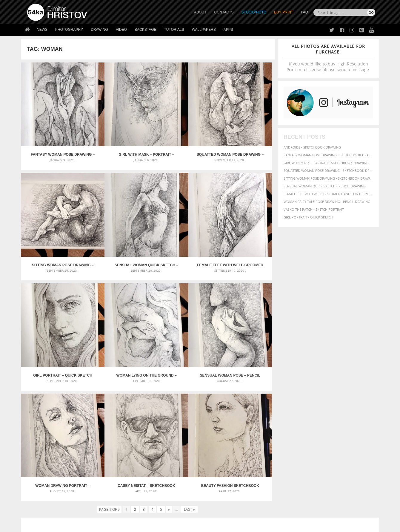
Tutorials (174, 30)
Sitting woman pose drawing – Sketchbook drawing (243, 134)
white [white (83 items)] (355, 417)
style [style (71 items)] (329, 417)
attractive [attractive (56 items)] (314, 395)
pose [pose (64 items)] (269, 418)
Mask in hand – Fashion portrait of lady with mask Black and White (81, 402)
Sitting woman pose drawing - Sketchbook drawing (328, 178)
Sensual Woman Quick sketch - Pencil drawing (325, 186)
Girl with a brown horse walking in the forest (187, 409)
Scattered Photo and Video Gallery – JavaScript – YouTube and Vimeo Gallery (81, 395)
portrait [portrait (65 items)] (359, 412)
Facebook (215, 468)
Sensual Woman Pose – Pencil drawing (53, 315)
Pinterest (215, 484)
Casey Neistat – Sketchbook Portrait (179, 315)
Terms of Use (110, 525)
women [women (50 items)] (288, 423)
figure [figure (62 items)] (271, 407)
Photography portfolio (49, 475)
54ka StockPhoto (42, 468)
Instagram (216, 476)
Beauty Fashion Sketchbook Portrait (243, 315)
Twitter (214, 461)
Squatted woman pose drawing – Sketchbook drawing (180, 134)
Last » (189, 338)
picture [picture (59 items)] (344, 412)
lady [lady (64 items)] (366, 407)
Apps (228, 30)
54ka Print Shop (41, 460)
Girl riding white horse (166, 424)
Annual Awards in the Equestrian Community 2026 (190, 395)
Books (119, 475)
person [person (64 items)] (331, 412)
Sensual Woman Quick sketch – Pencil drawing (53, 224)
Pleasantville (158, 416)
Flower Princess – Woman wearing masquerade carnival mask (81, 424)
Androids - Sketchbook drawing (312, 147)
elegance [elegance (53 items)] (347, 402)
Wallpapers (204, 30)
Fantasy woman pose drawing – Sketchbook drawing (53, 134)
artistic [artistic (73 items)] (297, 395)
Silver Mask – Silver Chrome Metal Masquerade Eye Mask (76, 416)
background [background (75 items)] (336, 395)
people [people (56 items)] (318, 412)
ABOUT (200, 12)
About (119, 460)
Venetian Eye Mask (125, 512)
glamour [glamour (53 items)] (295, 407)
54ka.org (77, 525)
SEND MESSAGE (323, 472)
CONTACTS (224, 12)
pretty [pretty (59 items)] (292, 418)
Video (121, 30)
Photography (69, 30)
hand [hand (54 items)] (315, 407)
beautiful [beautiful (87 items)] (359, 395)
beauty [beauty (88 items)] (272, 401)
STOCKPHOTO (254, 12)
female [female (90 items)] (362, 401)
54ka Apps (35, 490)
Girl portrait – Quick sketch (180, 224)
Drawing (99, 30)
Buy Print (284, 12)
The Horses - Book (43, 483)
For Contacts (126, 490)
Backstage (145, 30)
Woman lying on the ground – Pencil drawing (243, 224)
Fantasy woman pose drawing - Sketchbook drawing (328, 155)
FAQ (304, 12)
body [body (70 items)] (296, 401)
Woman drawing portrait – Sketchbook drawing (116, 315)
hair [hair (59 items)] (306, 407)
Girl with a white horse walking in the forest (186, 402)
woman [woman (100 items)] (274, 423)
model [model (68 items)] (271, 412)
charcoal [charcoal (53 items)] (309, 402)
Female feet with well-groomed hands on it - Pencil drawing (328, 194)
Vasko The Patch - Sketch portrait (314, 209)
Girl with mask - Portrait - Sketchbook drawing (326, 163)
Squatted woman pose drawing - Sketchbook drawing (328, 171)
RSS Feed (151, 512)
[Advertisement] (201, 360)
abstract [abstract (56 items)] (272, 395)
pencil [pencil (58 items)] (307, 412)
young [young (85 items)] (301, 423)
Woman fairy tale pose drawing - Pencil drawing (327, 202)
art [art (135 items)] (284, 395)
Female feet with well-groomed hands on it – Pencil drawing (116, 224)
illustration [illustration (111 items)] (335, 407)
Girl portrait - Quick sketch (308, 217)
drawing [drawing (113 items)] (328, 401)
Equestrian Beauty (89, 512)
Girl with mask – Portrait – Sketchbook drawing (116, 134)
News (42, 30)
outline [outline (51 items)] (283, 412)
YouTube (214, 492)
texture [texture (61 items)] (342, 418)
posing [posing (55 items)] (280, 418)
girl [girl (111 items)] (282, 407)
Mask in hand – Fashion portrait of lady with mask (71, 409)
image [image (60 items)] (356, 407)
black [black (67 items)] (285, 401)
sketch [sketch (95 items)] (306, 417)
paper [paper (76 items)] (296, 412)
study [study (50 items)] (319, 418)
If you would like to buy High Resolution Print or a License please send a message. (328, 58)
